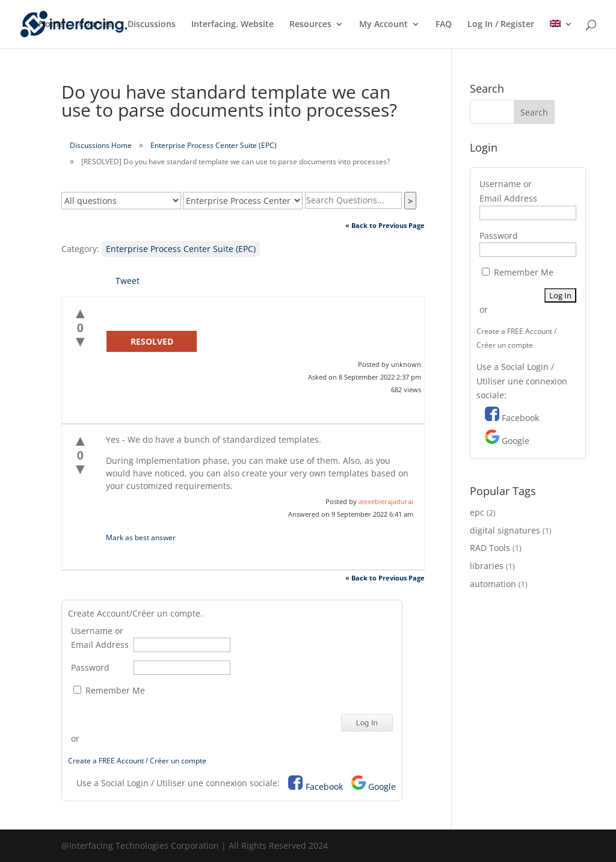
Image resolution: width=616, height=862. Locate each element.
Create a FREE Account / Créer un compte (137, 761)
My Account (383, 25)
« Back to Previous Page (385, 225)
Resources (310, 25)
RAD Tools (490, 548)
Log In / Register (501, 25)
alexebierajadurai (386, 501)
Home (51, 25)
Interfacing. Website (233, 25)
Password (90, 667)
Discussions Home (101, 145)
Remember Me (109, 690)
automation (493, 584)
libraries (487, 566)
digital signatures (505, 530)
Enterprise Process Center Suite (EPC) (214, 145)
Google (382, 787)
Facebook (324, 787)
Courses (95, 25)
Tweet (128, 281)
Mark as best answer (141, 537)
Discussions (152, 25)
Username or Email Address (100, 638)
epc (477, 512)
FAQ (444, 25)
